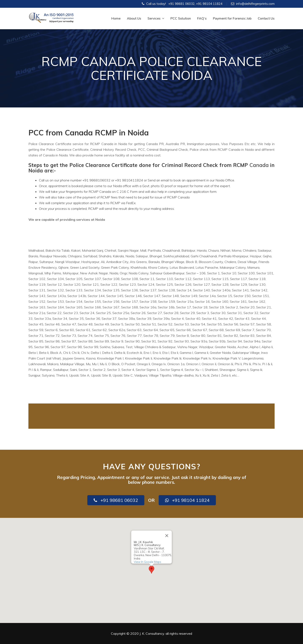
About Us (134, 19)
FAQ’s (202, 19)
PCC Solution (181, 19)
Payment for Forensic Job (232, 19)
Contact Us (266, 19)
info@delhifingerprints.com (255, 4)
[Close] (167, 536)
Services (156, 19)
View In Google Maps (148, 562)
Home (116, 19)
